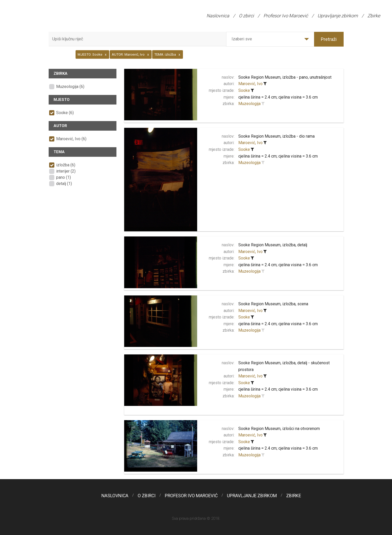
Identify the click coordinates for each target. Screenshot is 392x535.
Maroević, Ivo (250, 84)
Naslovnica (218, 16)
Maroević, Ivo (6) (71, 139)
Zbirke (374, 16)
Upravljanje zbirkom (338, 16)
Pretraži (329, 39)
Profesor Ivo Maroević (286, 16)
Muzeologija (249, 104)
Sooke (244, 90)
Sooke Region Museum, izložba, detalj (273, 245)
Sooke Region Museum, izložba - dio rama (276, 136)
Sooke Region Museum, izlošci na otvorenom (279, 429)
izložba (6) (66, 165)
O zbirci (246, 16)
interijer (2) (66, 171)
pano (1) (64, 177)
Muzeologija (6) (70, 87)
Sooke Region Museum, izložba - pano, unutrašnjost (285, 77)
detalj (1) (64, 184)
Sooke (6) (65, 113)
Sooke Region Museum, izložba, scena (273, 304)
